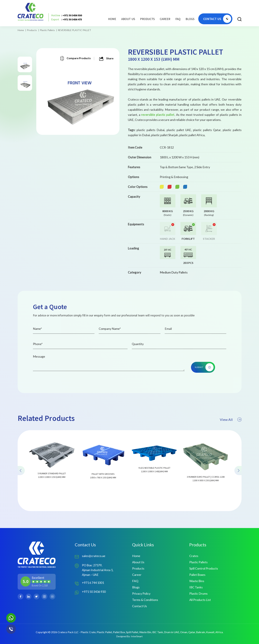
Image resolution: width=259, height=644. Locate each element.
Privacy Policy (141, 593)
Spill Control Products (204, 568)
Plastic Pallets (47, 30)
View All (231, 436)
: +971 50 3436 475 (67, 19)
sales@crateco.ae (94, 556)
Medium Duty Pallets (174, 272)
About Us (128, 19)
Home (112, 19)
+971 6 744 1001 (93, 583)
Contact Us (140, 606)
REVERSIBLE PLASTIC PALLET (74, 30)
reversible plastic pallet (158, 115)
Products (32, 30)
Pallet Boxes (197, 575)
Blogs (190, 19)
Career (165, 19)
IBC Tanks (196, 587)
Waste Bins (197, 581)
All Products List (200, 600)
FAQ (178, 19)
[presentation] (21, 487)
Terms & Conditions (145, 600)
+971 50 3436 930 (94, 592)
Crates (194, 556)
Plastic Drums (198, 593)
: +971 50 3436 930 (67, 15)
